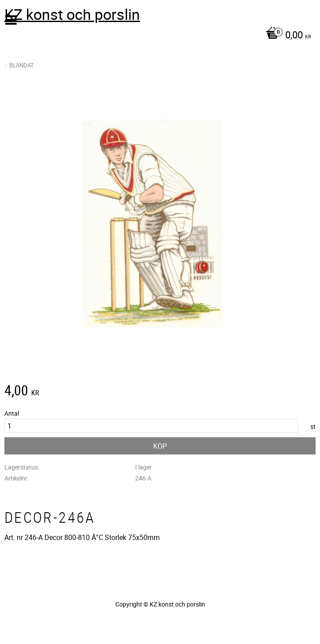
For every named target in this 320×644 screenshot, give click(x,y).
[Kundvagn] (158, 36)
